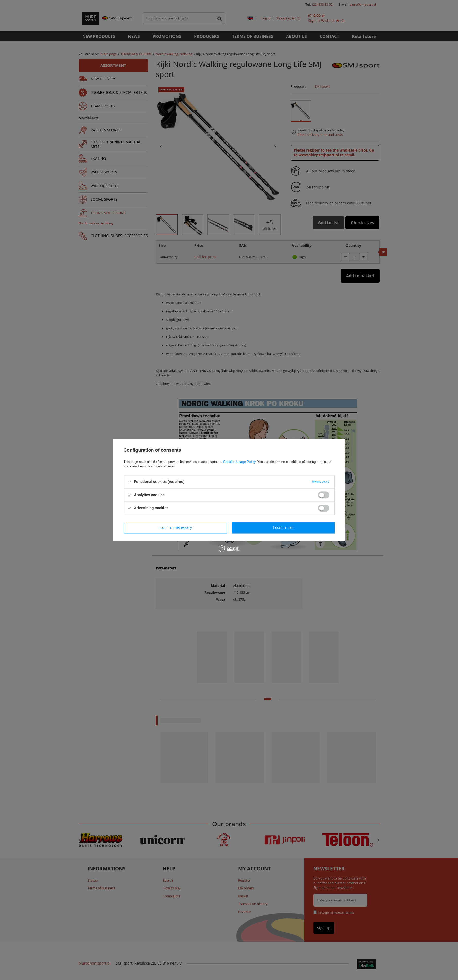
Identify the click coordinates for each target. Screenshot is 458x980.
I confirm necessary (175, 527)
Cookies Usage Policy (239, 462)
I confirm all (283, 527)
